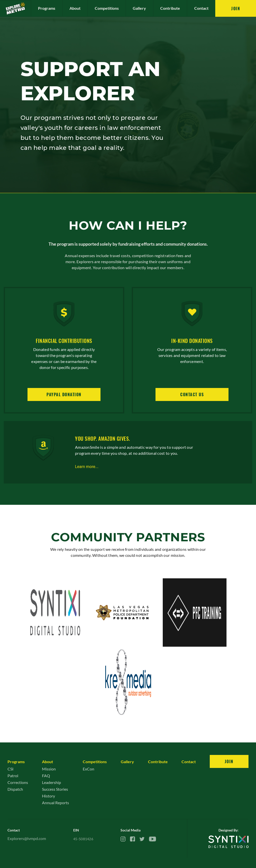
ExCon (88, 769)
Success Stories (55, 789)
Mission (49, 769)
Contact (201, 8)
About (75, 8)
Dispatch (15, 789)
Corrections (18, 782)
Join (229, 761)
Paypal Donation (64, 394)
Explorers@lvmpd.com (27, 838)
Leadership (51, 782)
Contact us (192, 394)
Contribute (170, 8)
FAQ (46, 776)
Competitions (107, 8)
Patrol (13, 776)
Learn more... (87, 467)
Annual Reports (55, 803)
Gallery (139, 8)
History (48, 796)
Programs (47, 8)
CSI (10, 769)
